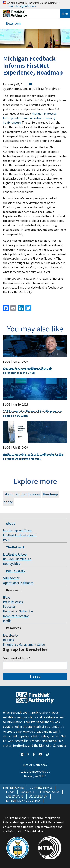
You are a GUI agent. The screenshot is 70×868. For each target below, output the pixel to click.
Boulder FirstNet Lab (17, 559)
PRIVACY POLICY (50, 792)
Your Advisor (11, 578)
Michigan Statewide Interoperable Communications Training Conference (30, 118)
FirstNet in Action (15, 554)
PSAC (7, 540)
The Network (15, 547)
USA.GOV (26, 792)
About (10, 523)
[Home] (15, 16)
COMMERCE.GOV (40, 788)
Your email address (17, 658)
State (9, 502)
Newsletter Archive (16, 616)
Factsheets (10, 635)
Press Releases (13, 602)
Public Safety (16, 571)
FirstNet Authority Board (20, 535)
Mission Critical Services (22, 494)
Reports (8, 640)
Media (7, 621)
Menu (65, 14)
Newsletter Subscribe (18, 611)
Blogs (7, 597)
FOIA (9, 792)
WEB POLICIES (15, 796)
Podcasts (9, 606)
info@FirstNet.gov (35, 765)
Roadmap (50, 494)
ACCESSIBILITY (38, 796)
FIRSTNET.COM (12, 788)
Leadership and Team (17, 530)
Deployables (11, 564)
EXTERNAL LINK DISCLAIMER (23, 801)
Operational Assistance (18, 583)
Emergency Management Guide (24, 645)
